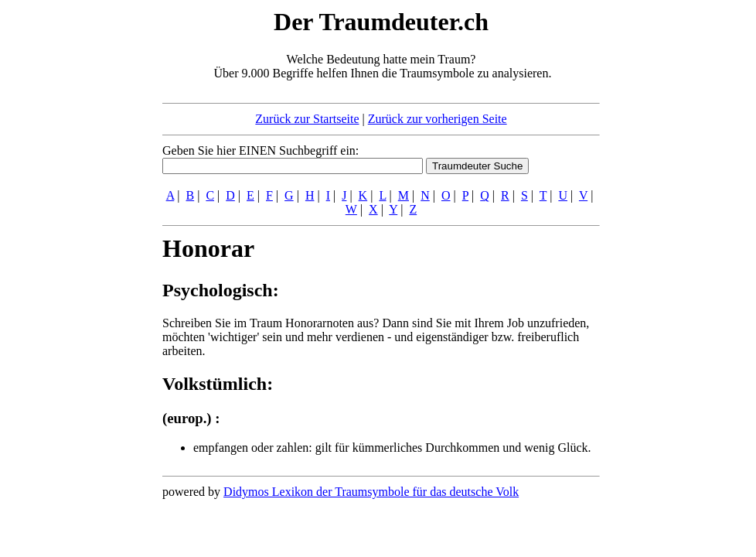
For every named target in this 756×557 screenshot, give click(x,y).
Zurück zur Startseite (307, 119)
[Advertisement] (68, 238)
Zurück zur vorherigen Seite (438, 119)
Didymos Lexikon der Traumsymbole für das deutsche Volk (371, 492)
